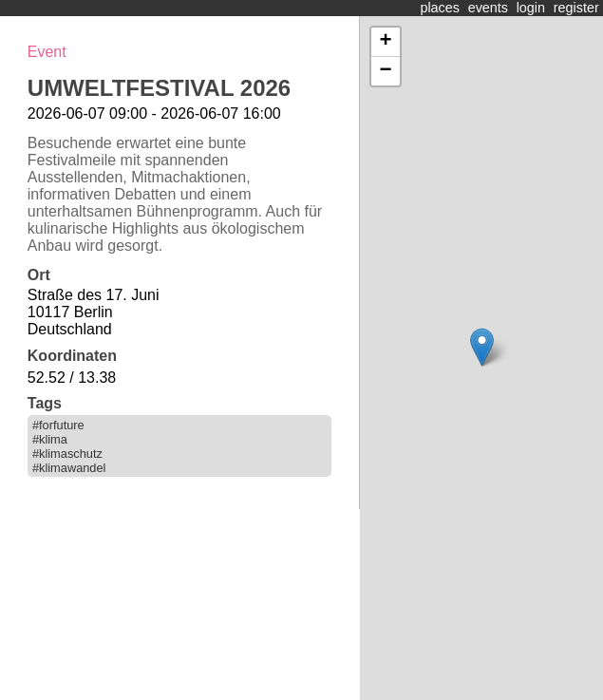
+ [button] (385, 42)
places (440, 8)
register (576, 8)
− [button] (385, 71)
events (488, 8)
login (531, 8)
